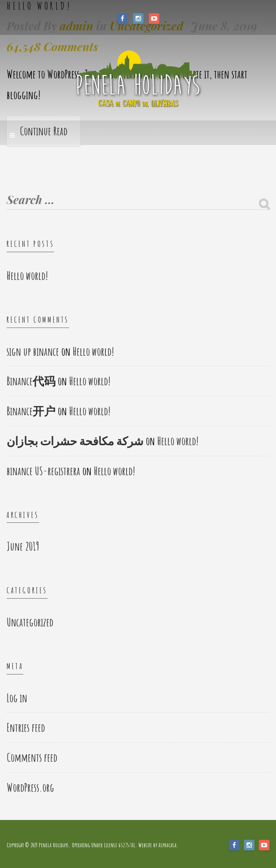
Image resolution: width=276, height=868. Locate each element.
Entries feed (26, 727)
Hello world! (27, 276)
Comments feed (32, 757)
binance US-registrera (43, 471)
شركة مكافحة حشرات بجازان (75, 441)
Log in (17, 698)
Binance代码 (31, 381)
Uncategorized (30, 622)
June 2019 (23, 546)
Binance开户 (31, 411)
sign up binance (33, 351)
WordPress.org (30, 787)
